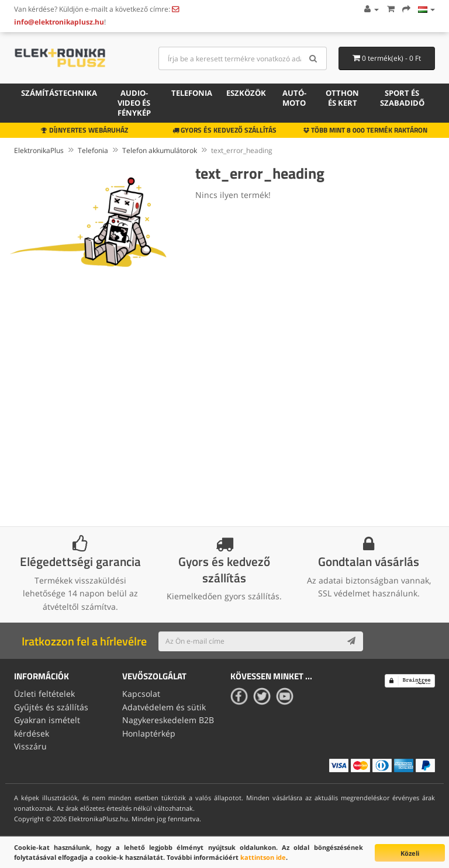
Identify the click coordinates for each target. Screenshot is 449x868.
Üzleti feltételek (44, 694)
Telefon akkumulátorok (160, 150)
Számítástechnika (59, 93)
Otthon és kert (342, 98)
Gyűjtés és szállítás (51, 707)
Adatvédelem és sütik (164, 707)
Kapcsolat (141, 694)
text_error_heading (242, 150)
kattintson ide (263, 857)
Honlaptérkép (149, 733)
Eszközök (246, 93)
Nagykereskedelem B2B (168, 720)
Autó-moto (294, 98)
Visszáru (30, 746)
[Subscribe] (351, 641)
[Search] (314, 58)
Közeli (410, 853)
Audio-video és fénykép (134, 103)
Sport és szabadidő (402, 98)
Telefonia (192, 93)
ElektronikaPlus (39, 150)
